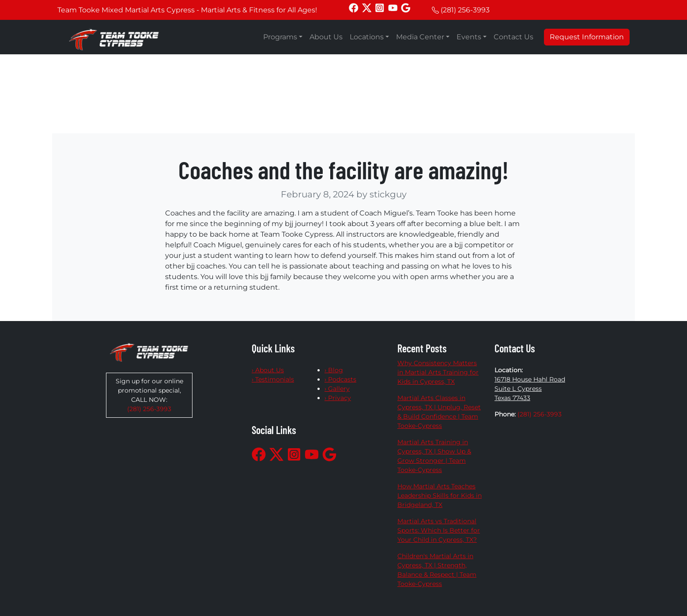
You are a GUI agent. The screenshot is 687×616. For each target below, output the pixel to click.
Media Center (420, 37)
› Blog (334, 370)
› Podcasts (340, 379)
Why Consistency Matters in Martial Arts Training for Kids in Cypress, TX (438, 372)
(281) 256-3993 (465, 10)
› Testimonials (273, 379)
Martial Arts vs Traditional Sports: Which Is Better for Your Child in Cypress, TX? (439, 530)
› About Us (268, 370)
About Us (326, 37)
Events (469, 37)
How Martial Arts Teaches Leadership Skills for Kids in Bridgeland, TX (440, 495)
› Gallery (337, 389)
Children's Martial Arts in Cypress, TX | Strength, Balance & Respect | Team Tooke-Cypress (437, 570)
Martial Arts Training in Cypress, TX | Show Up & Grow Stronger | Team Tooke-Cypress (434, 456)
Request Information (587, 37)
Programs (280, 37)
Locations (367, 37)
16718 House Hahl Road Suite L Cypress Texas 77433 (530, 389)
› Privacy (338, 398)
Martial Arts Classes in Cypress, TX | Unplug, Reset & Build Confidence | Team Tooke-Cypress (439, 412)
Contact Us (513, 37)
